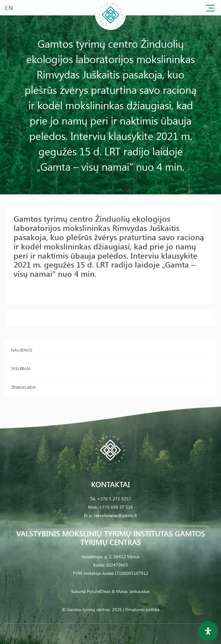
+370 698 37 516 (116, 507)
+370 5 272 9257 (114, 499)
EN (9, 8)
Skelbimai (20, 368)
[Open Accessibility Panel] (208, 631)
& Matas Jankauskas (131, 591)
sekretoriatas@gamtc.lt (115, 515)
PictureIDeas (98, 591)
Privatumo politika (142, 609)
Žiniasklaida (23, 387)
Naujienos (22, 350)
